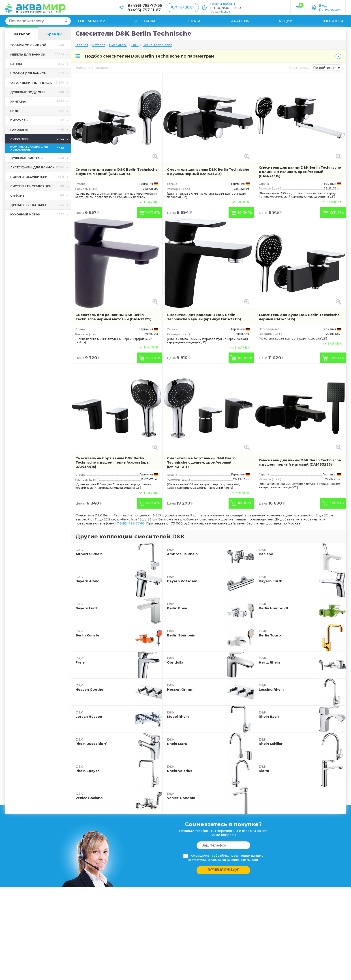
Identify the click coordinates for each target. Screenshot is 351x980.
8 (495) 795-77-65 (145, 5)
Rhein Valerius (180, 769)
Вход (323, 6)
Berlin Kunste (87, 633)
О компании (92, 21)
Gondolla (175, 660)
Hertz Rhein (269, 660)
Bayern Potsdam (182, 579)
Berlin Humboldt (274, 606)
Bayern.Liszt (87, 606)
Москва (225, 12)
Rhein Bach (269, 714)
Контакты (332, 21)
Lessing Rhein (271, 687)
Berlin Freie (177, 606)
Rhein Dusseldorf (91, 741)
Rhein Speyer (87, 769)
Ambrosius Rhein (182, 552)
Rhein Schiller (271, 741)
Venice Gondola (181, 796)
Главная (82, 45)
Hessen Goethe (89, 687)
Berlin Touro (270, 633)
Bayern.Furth (271, 579)
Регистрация (330, 10)
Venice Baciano (89, 796)
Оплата (193, 21)
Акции (286, 21)
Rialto (264, 769)
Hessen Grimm (180, 687)
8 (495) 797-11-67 (144, 10)
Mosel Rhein (178, 714)
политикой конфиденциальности (234, 860)
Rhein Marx (177, 741)
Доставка (145, 21)
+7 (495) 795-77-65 (130, 523)
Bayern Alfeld (88, 579)
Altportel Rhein (89, 552)
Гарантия (240, 21)
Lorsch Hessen (89, 714)
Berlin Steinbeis (181, 633)
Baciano (266, 552)
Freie (80, 660)
